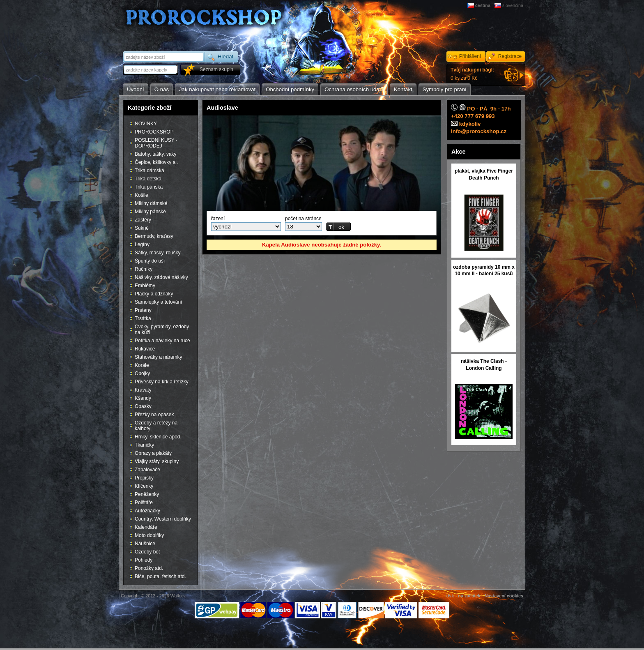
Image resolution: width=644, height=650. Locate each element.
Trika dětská (148, 179)
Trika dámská (149, 171)
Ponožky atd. (149, 568)
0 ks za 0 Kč (472, 74)
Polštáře (144, 502)
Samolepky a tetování (158, 302)
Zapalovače (147, 470)
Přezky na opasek (154, 415)
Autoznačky (147, 511)
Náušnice (145, 544)
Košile (141, 195)
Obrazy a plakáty (153, 453)
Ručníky (144, 269)
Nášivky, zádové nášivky (161, 277)
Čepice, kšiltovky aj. (156, 162)
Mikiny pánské (150, 212)
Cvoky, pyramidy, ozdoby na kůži (162, 330)
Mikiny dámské (151, 203)
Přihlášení (470, 56)
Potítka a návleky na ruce (162, 341)
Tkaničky (144, 445)
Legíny (142, 244)
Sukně (142, 228)
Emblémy (145, 286)
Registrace (510, 56)
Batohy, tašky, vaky (156, 154)
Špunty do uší (150, 261)
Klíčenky (144, 486)
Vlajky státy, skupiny (157, 461)
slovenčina (513, 5)
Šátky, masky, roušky (158, 253)
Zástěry (143, 220)
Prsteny (143, 310)
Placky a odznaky (154, 294)
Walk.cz (178, 596)
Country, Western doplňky (163, 519)
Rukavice (145, 349)
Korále (142, 365)
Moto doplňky (149, 535)
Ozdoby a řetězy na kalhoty (156, 426)
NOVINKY (146, 124)
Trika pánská (149, 187)
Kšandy (143, 398)
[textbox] (151, 70)
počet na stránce (303, 219)
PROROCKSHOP (154, 132)
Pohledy (144, 560)
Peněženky (147, 494)
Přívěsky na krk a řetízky (162, 382)
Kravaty (143, 390)
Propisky (144, 478)
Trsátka (143, 318)
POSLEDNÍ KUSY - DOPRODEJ (156, 143)
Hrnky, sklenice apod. (158, 437)
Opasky (143, 406)
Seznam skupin (216, 69)
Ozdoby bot (147, 552)
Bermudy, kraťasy (154, 236)
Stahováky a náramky (158, 357)
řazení (218, 219)
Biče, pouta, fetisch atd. (160, 576)
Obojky (142, 373)
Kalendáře (146, 527)
